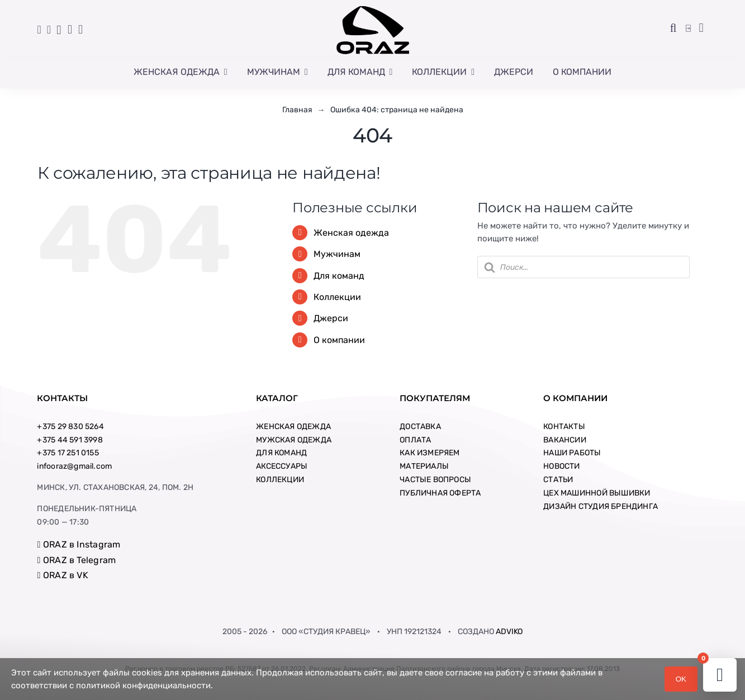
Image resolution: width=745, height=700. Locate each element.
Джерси (331, 318)
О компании (339, 340)
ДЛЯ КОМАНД (281, 453)
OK (681, 679)
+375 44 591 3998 (70, 440)
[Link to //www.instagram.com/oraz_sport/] (59, 30)
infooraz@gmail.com (74, 466)
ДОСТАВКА (420, 427)
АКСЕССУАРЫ (282, 466)
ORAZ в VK (63, 575)
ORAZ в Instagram (79, 544)
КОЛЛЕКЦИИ (280, 480)
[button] (673, 28)
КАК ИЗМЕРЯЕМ (430, 453)
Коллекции (337, 297)
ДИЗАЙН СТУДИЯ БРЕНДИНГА (601, 506)
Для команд (339, 276)
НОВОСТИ (561, 466)
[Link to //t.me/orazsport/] (70, 30)
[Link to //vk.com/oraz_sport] (80, 30)
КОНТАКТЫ (564, 427)
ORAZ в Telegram (76, 560)
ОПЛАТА (415, 440)
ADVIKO (509, 632)
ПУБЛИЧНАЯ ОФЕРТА (440, 493)
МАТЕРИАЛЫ (424, 466)
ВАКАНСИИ (565, 440)
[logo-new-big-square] (373, 8)
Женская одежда (351, 233)
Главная (297, 110)
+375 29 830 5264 (70, 427)
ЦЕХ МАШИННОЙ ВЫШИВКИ (597, 493)
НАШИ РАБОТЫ (572, 453)
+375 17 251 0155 (68, 453)
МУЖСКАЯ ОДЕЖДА (294, 440)
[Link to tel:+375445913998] (39, 30)
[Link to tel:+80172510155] (49, 30)
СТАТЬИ (558, 480)
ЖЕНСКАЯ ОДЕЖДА (293, 427)
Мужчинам (337, 254)
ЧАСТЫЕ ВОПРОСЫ (435, 480)
